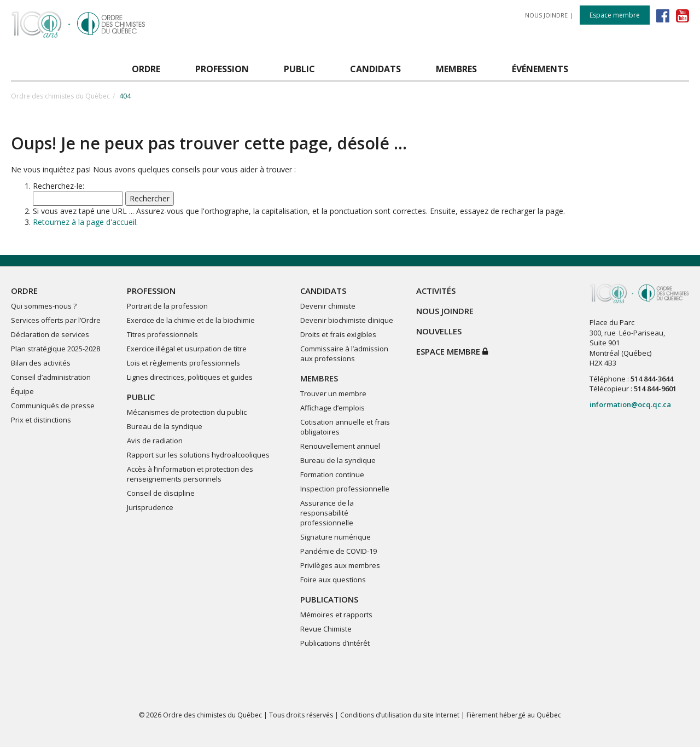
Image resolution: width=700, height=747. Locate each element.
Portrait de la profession (167, 306)
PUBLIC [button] (299, 69)
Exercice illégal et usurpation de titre (187, 349)
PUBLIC (141, 397)
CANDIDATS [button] (375, 69)
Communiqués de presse (53, 406)
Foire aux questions (333, 580)
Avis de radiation (155, 441)
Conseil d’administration (51, 377)
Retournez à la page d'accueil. (85, 222)
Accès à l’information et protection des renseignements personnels (190, 474)
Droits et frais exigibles (338, 334)
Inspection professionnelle (345, 489)
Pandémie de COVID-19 (339, 551)
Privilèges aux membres (340, 565)
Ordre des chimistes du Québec (60, 96)
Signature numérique (336, 537)
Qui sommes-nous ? (44, 306)
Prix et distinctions (41, 420)
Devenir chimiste (328, 306)
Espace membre (615, 15)
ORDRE (24, 291)
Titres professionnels (162, 334)
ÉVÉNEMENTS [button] (540, 69)
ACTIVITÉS (436, 291)
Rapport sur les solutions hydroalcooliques (198, 455)
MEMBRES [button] (456, 69)
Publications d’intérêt (335, 643)
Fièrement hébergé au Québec (514, 715)
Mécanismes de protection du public (187, 412)
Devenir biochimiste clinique (347, 320)
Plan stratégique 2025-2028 (56, 349)
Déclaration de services (50, 334)
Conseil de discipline (161, 493)
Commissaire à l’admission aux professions (344, 354)
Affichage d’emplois (332, 408)
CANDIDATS (323, 291)
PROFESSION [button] (222, 69)
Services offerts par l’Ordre (56, 320)
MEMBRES (319, 378)
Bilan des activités (41, 363)
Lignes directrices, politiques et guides (190, 377)
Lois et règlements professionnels (183, 363)
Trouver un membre (333, 393)
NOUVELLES (439, 331)
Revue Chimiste (326, 629)
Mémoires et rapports (336, 615)
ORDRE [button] (146, 69)
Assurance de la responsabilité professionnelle (327, 513)
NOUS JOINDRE (546, 15)
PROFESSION (151, 291)
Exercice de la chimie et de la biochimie (191, 320)
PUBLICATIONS (329, 599)
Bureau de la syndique (165, 426)
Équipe (22, 391)
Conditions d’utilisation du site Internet (400, 715)
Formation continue (332, 474)
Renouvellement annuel (340, 446)
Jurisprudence (150, 507)
